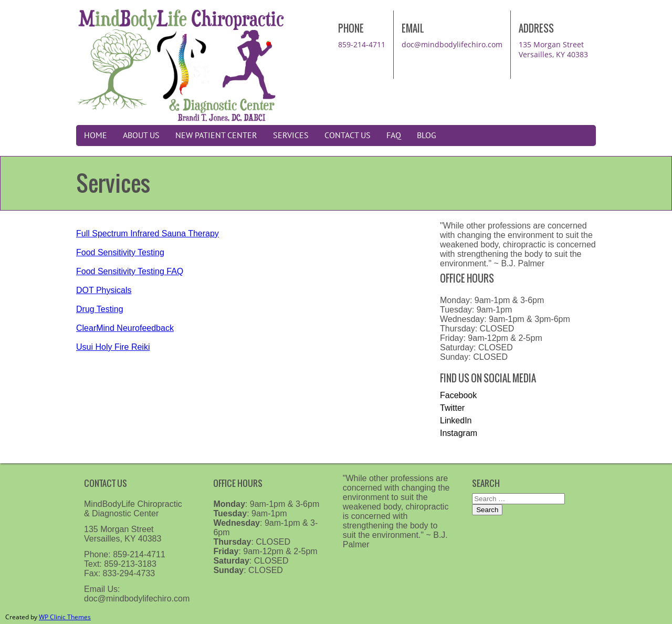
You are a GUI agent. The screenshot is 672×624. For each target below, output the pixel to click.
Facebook (458, 395)
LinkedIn (456, 420)
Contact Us (348, 136)
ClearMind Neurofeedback (125, 328)
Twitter (452, 408)
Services (291, 136)
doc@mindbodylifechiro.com (452, 44)
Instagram (459, 433)
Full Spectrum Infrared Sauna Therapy (148, 233)
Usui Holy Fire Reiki (113, 347)
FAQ (394, 136)
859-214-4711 (362, 44)
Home (96, 136)
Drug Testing (100, 309)
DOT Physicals (104, 290)
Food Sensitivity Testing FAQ (130, 271)
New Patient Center (216, 136)
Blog (427, 136)
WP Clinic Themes (65, 617)
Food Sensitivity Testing (120, 252)
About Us (141, 136)
